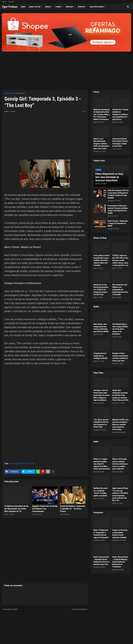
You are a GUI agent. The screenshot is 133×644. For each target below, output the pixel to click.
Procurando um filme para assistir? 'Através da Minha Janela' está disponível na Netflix (118, 209)
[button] (128, 7)
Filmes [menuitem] (58, 7)
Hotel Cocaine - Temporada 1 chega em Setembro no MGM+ (118, 223)
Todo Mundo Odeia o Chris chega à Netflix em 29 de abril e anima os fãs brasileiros (120, 329)
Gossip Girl (21, 93)
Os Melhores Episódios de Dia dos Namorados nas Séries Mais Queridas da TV (16, 509)
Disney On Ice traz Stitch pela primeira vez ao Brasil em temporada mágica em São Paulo (101, 290)
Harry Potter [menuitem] (34, 7)
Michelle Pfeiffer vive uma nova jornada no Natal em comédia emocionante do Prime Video (120, 425)
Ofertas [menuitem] (81, 7)
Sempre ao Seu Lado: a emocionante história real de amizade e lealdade (120, 534)
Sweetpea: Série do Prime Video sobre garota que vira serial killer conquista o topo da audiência (101, 395)
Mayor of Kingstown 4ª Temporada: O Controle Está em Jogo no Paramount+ (101, 534)
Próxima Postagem (79, 609)
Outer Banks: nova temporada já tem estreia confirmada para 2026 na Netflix (101, 328)
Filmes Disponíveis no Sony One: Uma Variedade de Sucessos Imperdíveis (109, 177)
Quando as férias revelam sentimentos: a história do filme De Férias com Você (120, 357)
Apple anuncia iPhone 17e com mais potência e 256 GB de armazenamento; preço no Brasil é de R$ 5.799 (120, 494)
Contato (11, 2)
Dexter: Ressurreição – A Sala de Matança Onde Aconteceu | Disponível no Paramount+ (120, 562)
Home (4, 2)
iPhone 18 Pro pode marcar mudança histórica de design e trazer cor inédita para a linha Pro (120, 464)
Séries (21, 463)
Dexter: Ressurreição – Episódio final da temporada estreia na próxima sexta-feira (101, 561)
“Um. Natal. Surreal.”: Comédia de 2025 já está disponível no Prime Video (101, 423)
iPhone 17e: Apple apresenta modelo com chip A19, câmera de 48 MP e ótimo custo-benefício (102, 464)
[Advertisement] (66, 69)
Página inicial (10, 93)
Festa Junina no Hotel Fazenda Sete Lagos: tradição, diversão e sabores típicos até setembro (101, 260)
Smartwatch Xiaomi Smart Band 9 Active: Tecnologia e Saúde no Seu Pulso (120, 142)
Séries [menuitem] (48, 7)
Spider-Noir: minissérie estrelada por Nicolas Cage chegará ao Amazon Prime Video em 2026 (120, 395)
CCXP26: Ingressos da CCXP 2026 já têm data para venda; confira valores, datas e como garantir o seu (120, 260)
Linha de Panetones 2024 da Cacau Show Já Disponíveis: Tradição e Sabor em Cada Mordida (118, 194)
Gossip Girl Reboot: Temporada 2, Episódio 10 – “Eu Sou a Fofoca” (73, 509)
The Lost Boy (30, 463)
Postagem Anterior (10, 609)
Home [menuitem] (23, 7)
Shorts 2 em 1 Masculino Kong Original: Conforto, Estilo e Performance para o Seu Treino (101, 144)
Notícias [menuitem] (69, 7)
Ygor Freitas (10, 7)
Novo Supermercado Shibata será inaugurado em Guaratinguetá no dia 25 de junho (120, 290)
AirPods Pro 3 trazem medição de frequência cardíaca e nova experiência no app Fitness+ (120, 114)
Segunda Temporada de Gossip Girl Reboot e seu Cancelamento (45, 509)
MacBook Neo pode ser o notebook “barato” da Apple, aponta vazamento (100, 492)
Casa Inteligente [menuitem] (97, 7)
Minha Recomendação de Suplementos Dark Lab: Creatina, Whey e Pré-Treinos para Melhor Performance (102, 114)
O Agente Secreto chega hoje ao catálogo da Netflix (101, 356)
